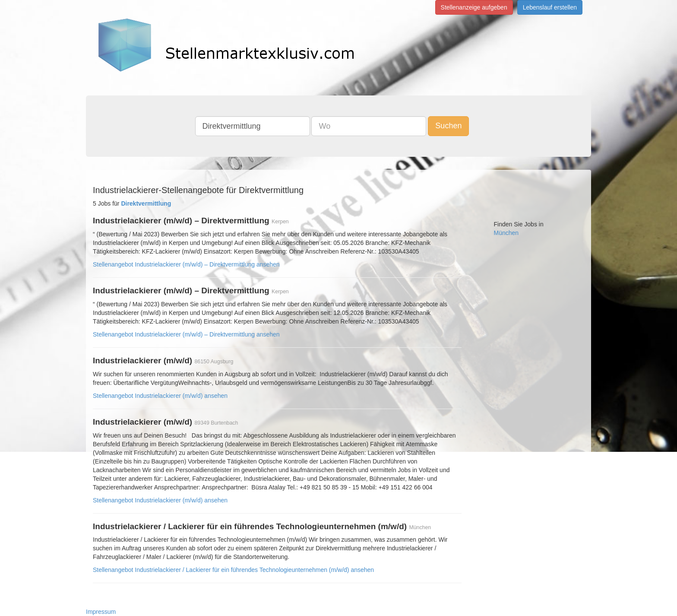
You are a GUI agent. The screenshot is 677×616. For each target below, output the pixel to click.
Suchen (448, 126)
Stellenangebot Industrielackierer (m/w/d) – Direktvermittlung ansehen (186, 264)
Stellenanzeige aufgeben (474, 7)
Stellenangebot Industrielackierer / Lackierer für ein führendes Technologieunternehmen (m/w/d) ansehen (233, 570)
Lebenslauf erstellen (550, 7)
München (506, 233)
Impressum (101, 612)
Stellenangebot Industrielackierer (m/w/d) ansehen (160, 396)
